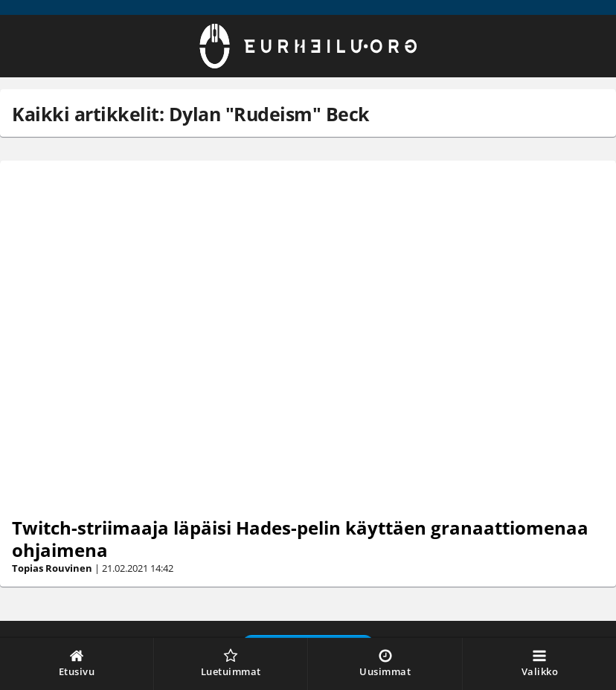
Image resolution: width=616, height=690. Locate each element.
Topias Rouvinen (52, 568)
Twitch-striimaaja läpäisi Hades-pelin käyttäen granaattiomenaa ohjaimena (300, 539)
